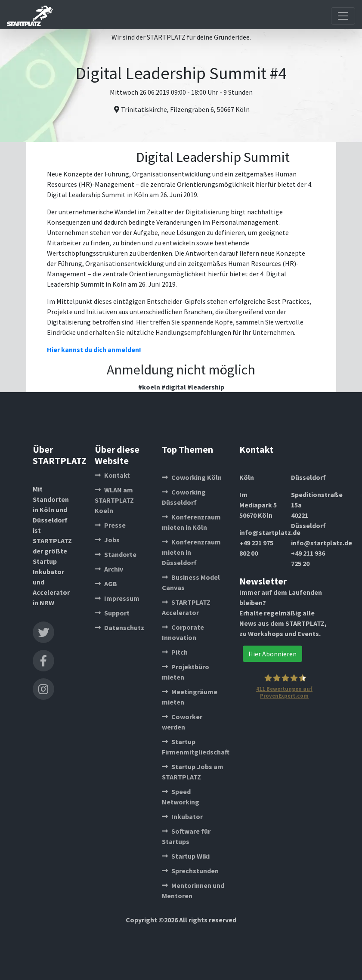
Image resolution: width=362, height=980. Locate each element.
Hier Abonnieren (272, 654)
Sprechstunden (190, 871)
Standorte (116, 554)
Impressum (117, 598)
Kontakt (112, 475)
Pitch (175, 652)
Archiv (109, 569)
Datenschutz (119, 628)
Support (112, 613)
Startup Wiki (186, 856)
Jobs (107, 540)
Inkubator (182, 816)
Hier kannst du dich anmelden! (94, 349)
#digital (174, 387)
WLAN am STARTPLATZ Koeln (114, 500)
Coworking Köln (192, 477)
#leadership (206, 387)
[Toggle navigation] (343, 16)
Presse (110, 525)
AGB (106, 584)
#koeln (149, 387)
